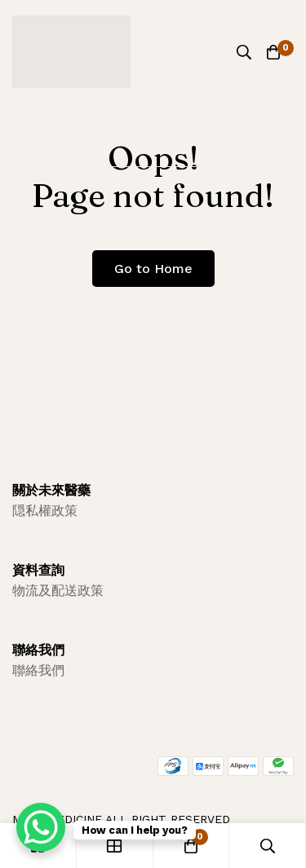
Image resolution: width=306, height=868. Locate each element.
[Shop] (115, 846)
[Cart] (273, 52)
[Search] (244, 52)
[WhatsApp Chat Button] (41, 827)
